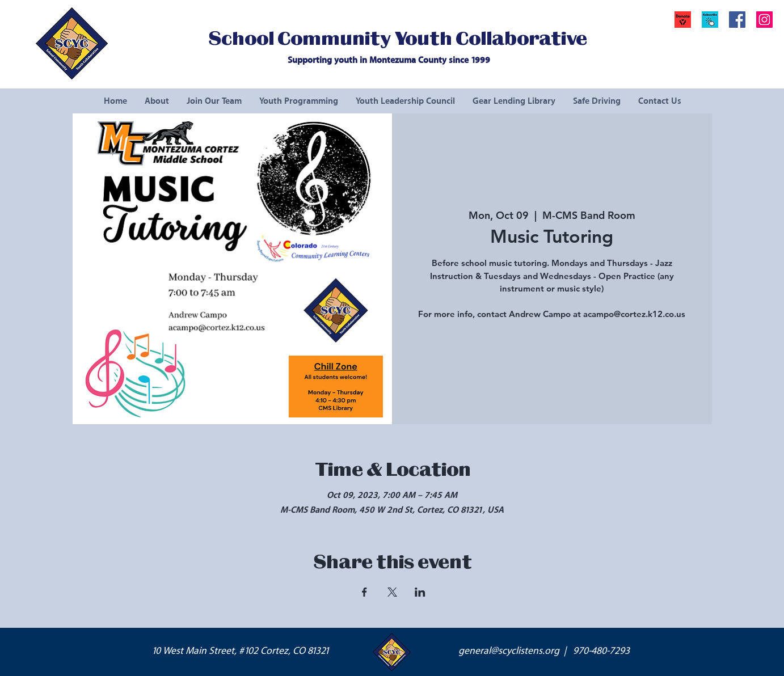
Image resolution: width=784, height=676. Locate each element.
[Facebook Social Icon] (737, 20)
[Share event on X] (392, 592)
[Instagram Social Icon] (764, 20)
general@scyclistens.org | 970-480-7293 (544, 651)
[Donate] (683, 20)
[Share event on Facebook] (364, 592)
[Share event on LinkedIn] (420, 592)
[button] (710, 20)
